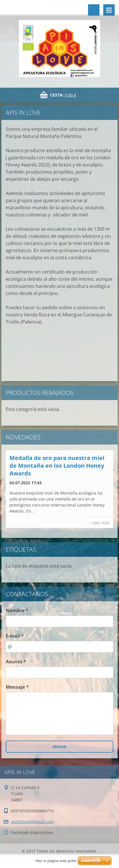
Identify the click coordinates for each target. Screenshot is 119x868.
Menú (109, 10)
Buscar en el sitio (94, 10)
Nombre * (17, 610)
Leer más (101, 523)
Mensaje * (17, 687)
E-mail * (15, 636)
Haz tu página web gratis (56, 861)
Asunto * (16, 662)
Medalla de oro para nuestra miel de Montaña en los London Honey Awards (57, 466)
